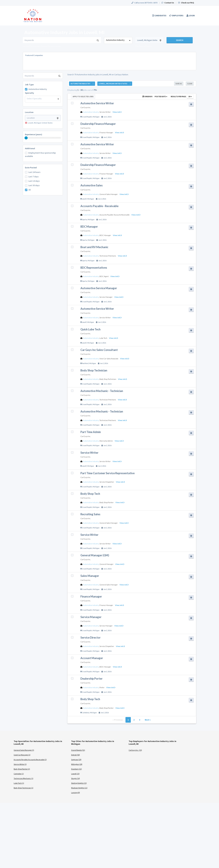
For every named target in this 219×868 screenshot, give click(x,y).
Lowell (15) (75, 774)
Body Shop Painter (107, 502)
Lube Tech (103, 338)
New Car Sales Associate (109, 359)
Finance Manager (106, 133)
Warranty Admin (106, 441)
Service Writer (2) (20, 764)
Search (180, 40)
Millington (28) (77, 764)
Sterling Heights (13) (79, 783)
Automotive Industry (38, 89)
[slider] (26, 138)
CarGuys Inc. (86, 107)
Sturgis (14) (76, 778)
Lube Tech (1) (19, 783)
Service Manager (106, 297)
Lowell (84, 199)
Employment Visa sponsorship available (40, 154)
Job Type (29, 85)
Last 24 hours (34, 172)
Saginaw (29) (76, 760)
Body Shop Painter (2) (22, 769)
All (30, 190)
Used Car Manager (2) (22, 755)
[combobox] (118, 40)
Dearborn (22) (76, 769)
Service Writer (105, 112)
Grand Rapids (87, 117)
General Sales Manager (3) (24, 750)
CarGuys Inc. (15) (135, 750)
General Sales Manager (109, 194)
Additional (30, 148)
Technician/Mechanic (108, 256)
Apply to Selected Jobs (83, 96)
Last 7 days (34, 177)
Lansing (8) (76, 793)
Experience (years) (34, 134)
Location (29, 112)
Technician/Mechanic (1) (23, 778)
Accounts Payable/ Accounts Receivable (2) (30, 760)
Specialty (29, 93)
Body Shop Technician (108, 379)
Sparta (84, 220)
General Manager (106, 564)
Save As (179, 84)
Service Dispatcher (107, 482)
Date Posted (31, 168)
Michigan (96, 117)
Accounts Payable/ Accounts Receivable (115, 215)
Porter (102, 687)
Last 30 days (34, 185)
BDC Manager (105, 235)
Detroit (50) (76, 755)
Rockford (85, 363)
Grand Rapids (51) (78, 750)
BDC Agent (104, 276)
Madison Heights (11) (79, 788)
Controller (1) (19, 774)
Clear (190, 84)
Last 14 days (34, 181)
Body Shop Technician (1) (23, 788)
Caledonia (86, 713)
